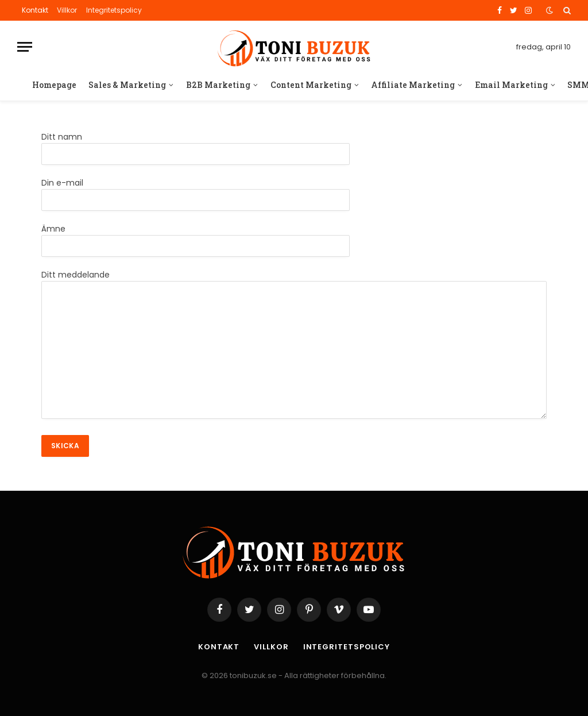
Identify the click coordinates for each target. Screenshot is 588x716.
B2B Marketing (218, 85)
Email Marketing (511, 85)
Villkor (67, 10)
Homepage (54, 85)
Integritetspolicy (114, 10)
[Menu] (25, 47)
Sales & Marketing (127, 85)
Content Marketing (311, 85)
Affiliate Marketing (413, 85)
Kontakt (35, 10)
